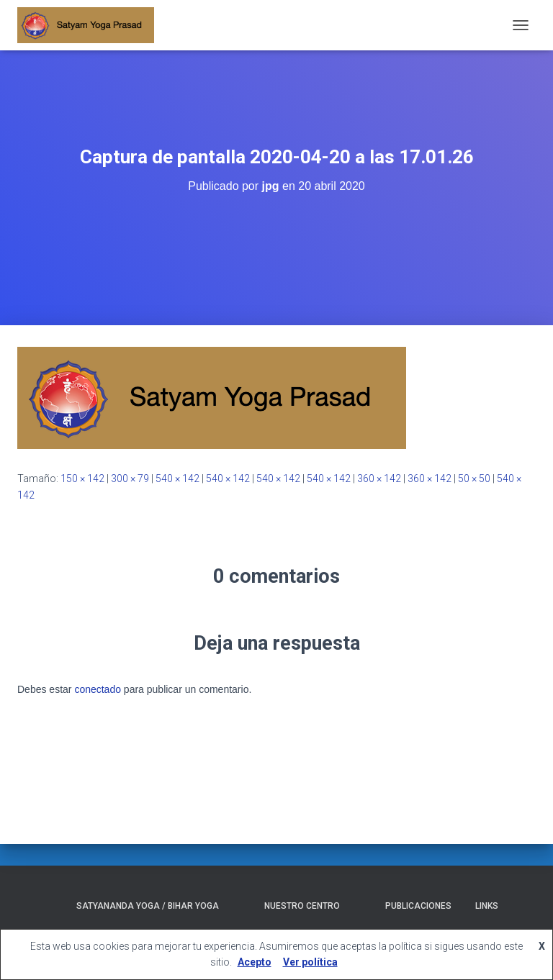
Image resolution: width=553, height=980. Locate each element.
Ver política (310, 962)
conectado (98, 689)
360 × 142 (379, 478)
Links (487, 906)
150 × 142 (82, 478)
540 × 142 (177, 478)
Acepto (255, 962)
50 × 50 (474, 478)
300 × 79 (130, 478)
